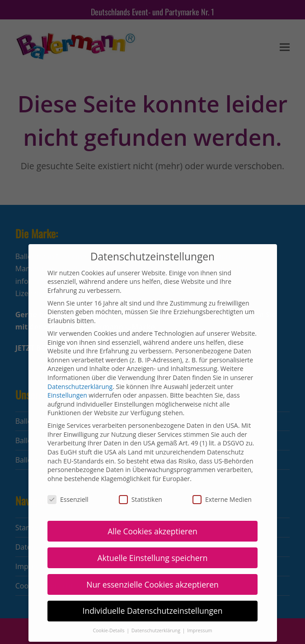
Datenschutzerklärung (80, 365)
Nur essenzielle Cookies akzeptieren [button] (152, 563)
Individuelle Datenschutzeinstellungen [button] (153, 589)
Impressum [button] (199, 609)
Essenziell (68, 478)
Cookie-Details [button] (109, 609)
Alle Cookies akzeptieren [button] (152, 510)
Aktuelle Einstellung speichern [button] (152, 536)
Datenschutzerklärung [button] (157, 609)
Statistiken (141, 478)
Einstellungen (67, 374)
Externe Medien (222, 478)
